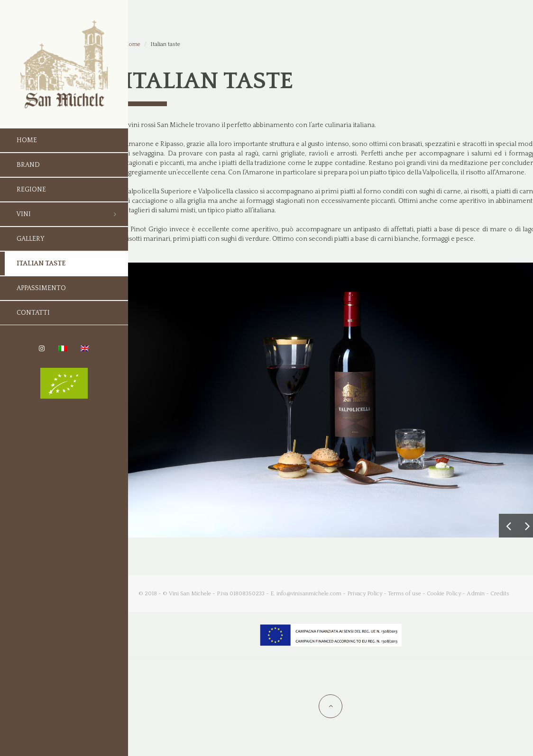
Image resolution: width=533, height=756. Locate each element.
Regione (31, 190)
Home (27, 140)
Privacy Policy (365, 594)
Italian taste (41, 264)
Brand (28, 165)
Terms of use (404, 594)
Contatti (33, 313)
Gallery (31, 239)
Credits (500, 594)
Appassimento (41, 288)
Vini (24, 214)
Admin (476, 594)
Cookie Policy (444, 594)
